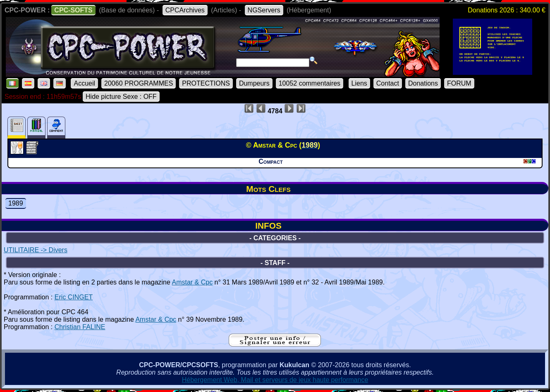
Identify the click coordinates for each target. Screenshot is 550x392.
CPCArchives (185, 10)
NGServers (264, 10)
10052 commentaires (310, 83)
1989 (16, 203)
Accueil (84, 83)
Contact (388, 83)
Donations (423, 83)
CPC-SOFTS (73, 10)
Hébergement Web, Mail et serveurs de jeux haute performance (275, 380)
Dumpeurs (254, 83)
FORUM (459, 83)
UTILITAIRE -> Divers (36, 250)
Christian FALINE (80, 327)
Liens (359, 83)
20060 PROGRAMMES (139, 83)
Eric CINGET (74, 297)
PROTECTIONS (206, 83)
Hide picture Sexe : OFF (121, 97)
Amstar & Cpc (192, 282)
